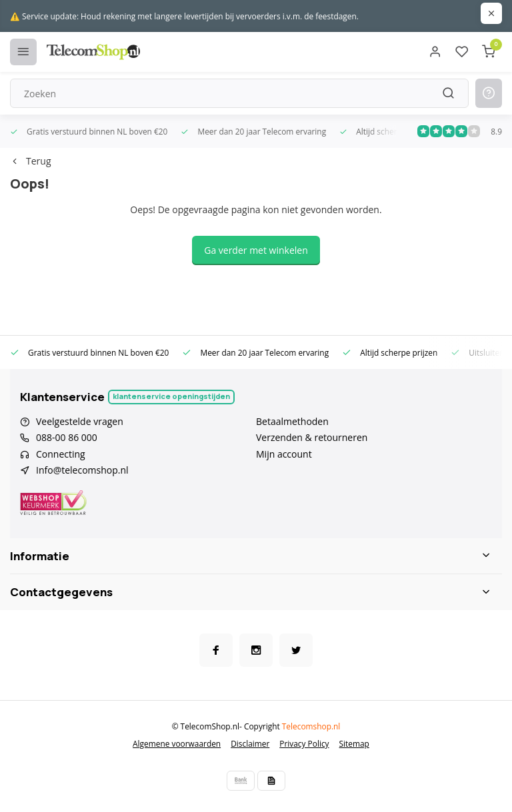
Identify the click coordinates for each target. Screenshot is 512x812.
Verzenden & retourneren (312, 437)
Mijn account (284, 454)
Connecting (61, 454)
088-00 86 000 (67, 437)
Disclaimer (250, 743)
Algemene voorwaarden (177, 743)
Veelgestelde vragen (80, 421)
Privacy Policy (304, 743)
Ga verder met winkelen (256, 250)
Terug (30, 161)
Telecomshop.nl (311, 726)
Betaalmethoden (292, 421)
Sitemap (354, 743)
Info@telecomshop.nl (82, 470)
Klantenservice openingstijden (171, 396)
